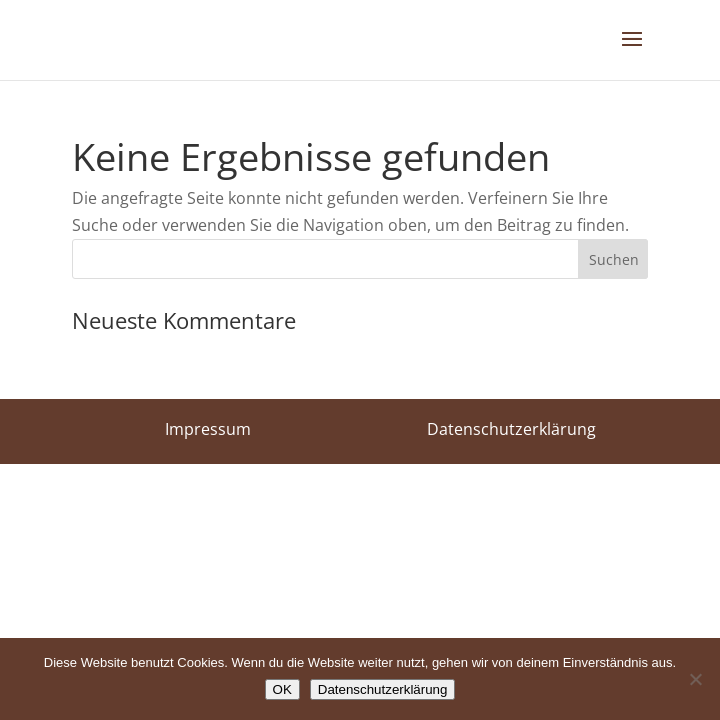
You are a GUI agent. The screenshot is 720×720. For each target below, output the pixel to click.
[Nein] (695, 679)
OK (282, 689)
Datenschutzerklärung (383, 689)
